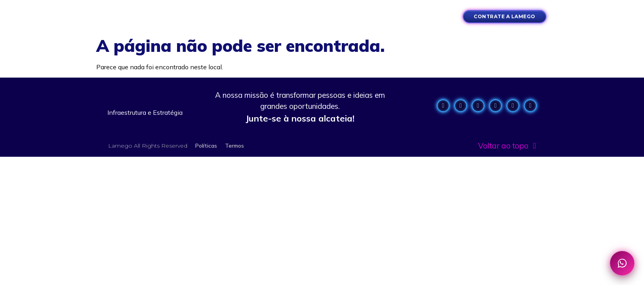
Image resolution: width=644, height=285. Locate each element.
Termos (234, 146)
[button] (190, 16)
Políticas (206, 146)
